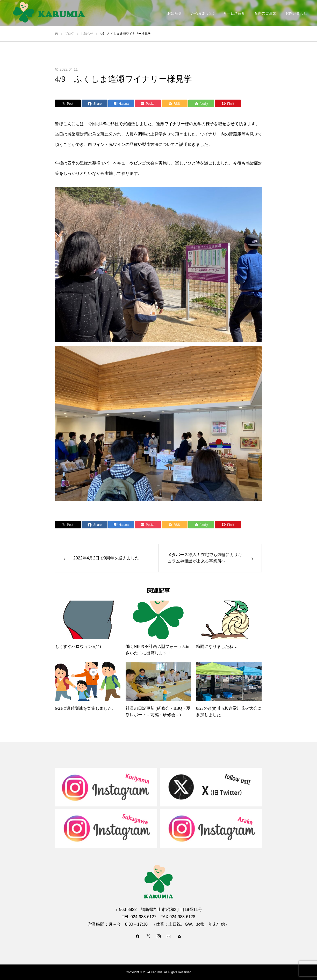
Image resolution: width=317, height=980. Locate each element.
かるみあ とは (203, 13)
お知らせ (175, 13)
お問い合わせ (296, 13)
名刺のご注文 (265, 13)
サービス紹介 (234, 13)
